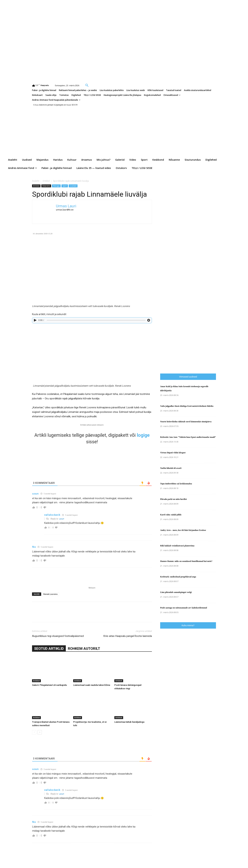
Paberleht (46, 186)
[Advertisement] (186, 244)
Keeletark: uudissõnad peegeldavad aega (178, 577)
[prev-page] (34, 732)
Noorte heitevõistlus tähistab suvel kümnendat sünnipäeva (186, 422)
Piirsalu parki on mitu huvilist (174, 499)
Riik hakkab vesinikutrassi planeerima (177, 546)
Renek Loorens (50, 594)
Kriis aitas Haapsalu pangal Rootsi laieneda (128, 636)
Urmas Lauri (66, 206)
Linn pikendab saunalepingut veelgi (176, 592)
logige (143, 435)
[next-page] (40, 732)
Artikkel (46, 181)
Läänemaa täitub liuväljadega (129, 722)
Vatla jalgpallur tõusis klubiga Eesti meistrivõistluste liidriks (187, 406)
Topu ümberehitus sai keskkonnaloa (176, 484)
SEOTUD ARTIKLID (49, 649)
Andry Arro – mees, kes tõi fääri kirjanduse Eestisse (183, 530)
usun (61, 519)
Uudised (73, 186)
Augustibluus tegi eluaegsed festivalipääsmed (58, 636)
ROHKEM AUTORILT (84, 649)
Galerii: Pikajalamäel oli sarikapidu (49, 685)
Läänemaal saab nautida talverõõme (92, 685)
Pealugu (56, 186)
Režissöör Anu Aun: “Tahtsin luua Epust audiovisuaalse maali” (188, 437)
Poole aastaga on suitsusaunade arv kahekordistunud (184, 608)
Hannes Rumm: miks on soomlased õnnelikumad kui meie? (186, 561)
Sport (65, 186)
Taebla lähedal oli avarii (171, 468)
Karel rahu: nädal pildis (171, 515)
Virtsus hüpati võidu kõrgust (173, 453)
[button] (87, 85)
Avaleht (36, 181)
